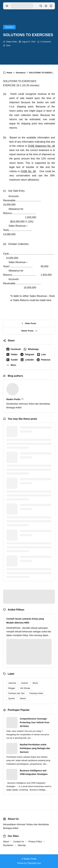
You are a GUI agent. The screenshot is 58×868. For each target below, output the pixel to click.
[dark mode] (46, 6)
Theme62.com (34, 863)
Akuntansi (9, 27)
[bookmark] (51, 6)
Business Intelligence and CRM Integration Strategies (34, 772)
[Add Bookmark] (7, 45)
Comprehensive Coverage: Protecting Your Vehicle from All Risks (35, 722)
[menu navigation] (7, 6)
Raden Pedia (12, 42)
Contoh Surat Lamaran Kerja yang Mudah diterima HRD (25, 621)
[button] (12, 365)
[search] (41, 6)
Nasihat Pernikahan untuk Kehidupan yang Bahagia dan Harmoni (35, 748)
